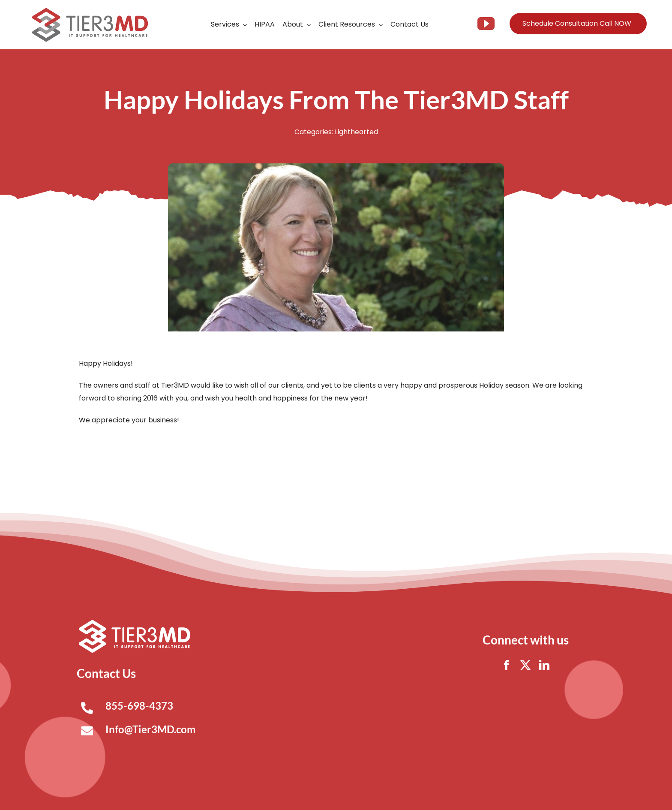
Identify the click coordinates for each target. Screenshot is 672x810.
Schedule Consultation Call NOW (577, 23)
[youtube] (486, 24)
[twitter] (525, 665)
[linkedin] (544, 665)
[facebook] (507, 665)
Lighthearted (356, 132)
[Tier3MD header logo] (90, 11)
